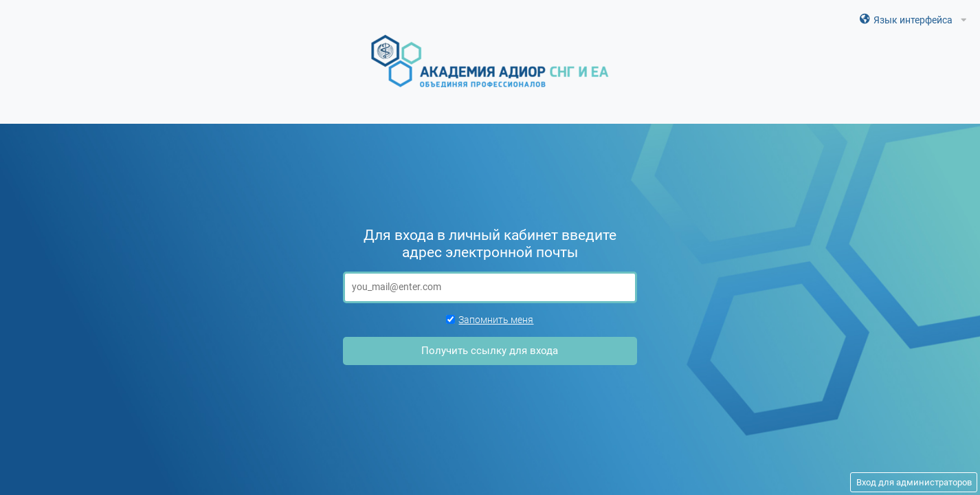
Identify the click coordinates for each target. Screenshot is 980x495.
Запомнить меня (490, 320)
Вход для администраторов (914, 482)
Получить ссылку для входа (490, 351)
